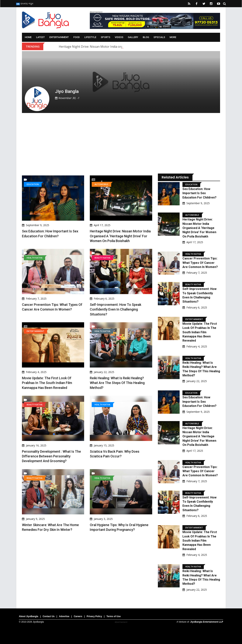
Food (77, 37)
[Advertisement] (87, 143)
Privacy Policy (94, 616)
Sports (105, 37)
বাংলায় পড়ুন (25, 4)
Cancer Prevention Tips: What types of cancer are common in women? (200, 263)
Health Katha (35, 258)
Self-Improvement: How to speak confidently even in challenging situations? (116, 309)
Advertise (64, 616)
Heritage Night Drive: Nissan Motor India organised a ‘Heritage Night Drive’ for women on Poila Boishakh (120, 236)
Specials (159, 37)
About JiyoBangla (29, 616)
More (173, 37)
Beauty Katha (102, 258)
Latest (40, 37)
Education (33, 184)
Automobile (101, 184)
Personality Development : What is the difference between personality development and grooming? (51, 456)
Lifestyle (90, 37)
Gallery (133, 37)
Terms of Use (114, 616)
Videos (119, 37)
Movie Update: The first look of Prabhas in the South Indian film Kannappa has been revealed (47, 383)
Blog (146, 37)
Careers (78, 616)
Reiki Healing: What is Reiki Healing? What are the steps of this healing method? (117, 383)
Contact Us (48, 616)
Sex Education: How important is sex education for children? (199, 193)
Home (28, 37)
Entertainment (59, 37)
